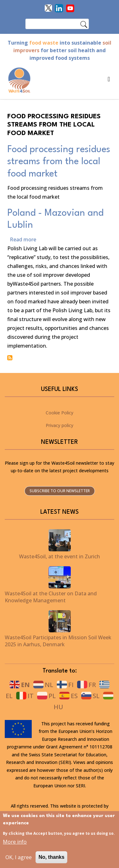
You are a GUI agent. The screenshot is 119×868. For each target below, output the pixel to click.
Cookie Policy (60, 413)
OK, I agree (19, 862)
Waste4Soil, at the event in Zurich (60, 556)
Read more (23, 239)
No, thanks (51, 862)
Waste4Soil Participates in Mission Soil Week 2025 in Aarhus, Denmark (58, 641)
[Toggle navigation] (107, 81)
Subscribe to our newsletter (60, 491)
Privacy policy (60, 425)
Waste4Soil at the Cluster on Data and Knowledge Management (51, 597)
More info (15, 846)
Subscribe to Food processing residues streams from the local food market (10, 358)
